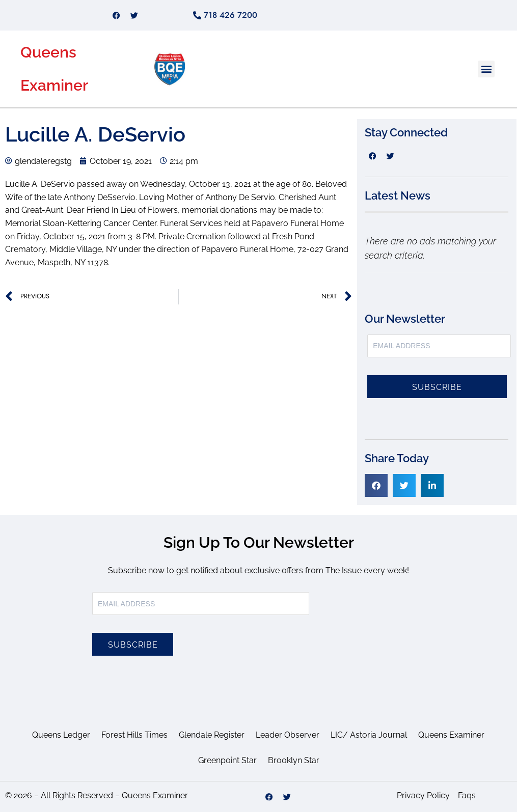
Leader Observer (288, 735)
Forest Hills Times (134, 735)
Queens (48, 52)
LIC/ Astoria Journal (369, 735)
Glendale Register (212, 735)
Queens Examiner (451, 735)
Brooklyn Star (294, 760)
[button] (486, 69)
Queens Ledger (61, 735)
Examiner (54, 85)
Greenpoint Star (227, 760)
